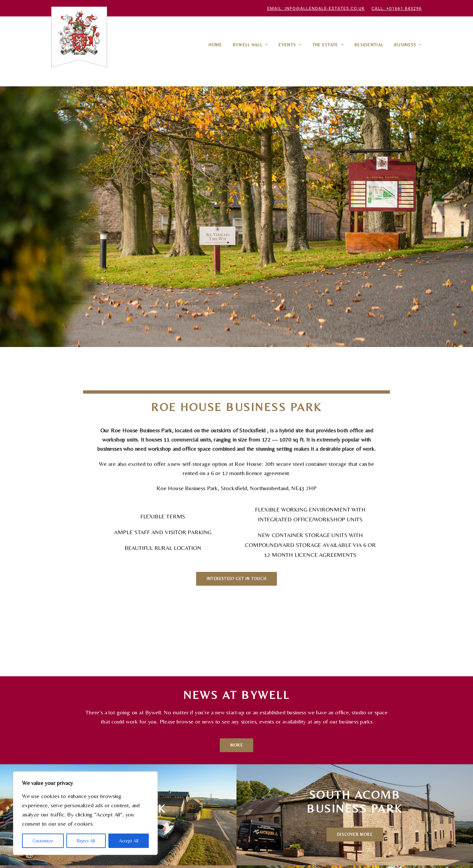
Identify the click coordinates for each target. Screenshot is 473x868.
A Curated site (339, 854)
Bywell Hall (250, 45)
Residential (369, 45)
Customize (43, 841)
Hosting (196, 788)
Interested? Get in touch (236, 358)
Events (290, 45)
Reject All (86, 841)
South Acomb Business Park (170, 769)
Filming (218, 788)
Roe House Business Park (101, 769)
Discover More (118, 558)
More (236, 469)
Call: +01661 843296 (397, 8)
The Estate (328, 45)
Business (408, 45)
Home (215, 45)
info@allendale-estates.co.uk (276, 812)
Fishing (214, 779)
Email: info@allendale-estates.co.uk (316, 8)
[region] (85, 813)
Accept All (129, 841)
